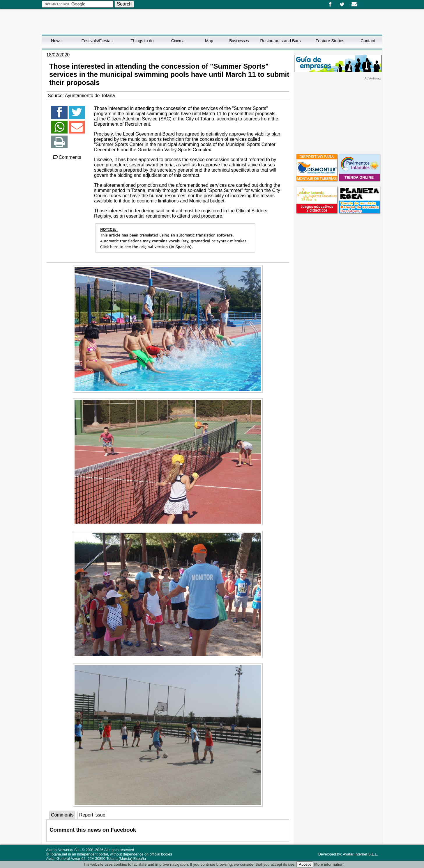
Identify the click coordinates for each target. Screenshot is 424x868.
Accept (305, 864)
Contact (368, 41)
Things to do (142, 41)
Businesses (239, 41)
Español (363, 2)
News (56, 41)
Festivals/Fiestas (97, 41)
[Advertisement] (338, 117)
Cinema (178, 41)
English (367, 2)
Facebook (330, 4)
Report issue (92, 815)
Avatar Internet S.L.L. (360, 854)
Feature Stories (330, 41)
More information (329, 864)
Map (209, 41)
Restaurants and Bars (280, 41)
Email (354, 4)
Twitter (342, 4)
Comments (67, 157)
